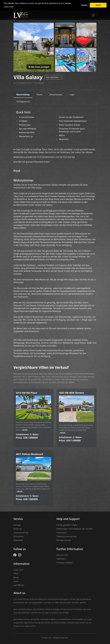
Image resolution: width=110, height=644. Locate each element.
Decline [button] (84, 5)
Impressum (62, 533)
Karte (16, 581)
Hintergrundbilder (65, 563)
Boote (16, 577)
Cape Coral (18, 570)
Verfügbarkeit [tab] (23, 102)
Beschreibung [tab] (23, 95)
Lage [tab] (72, 95)
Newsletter (18, 540)
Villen (16, 574)
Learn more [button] (9, 7)
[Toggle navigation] (93, 15)
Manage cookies (64, 540)
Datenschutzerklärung (66, 536)
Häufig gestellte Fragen (67, 525)
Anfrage (17, 525)
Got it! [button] (98, 5)
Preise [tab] (40, 95)
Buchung (17, 529)
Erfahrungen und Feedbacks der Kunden (75, 529)
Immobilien (19, 536)
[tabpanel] (55, 233)
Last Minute (19, 585)
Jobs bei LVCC (62, 555)
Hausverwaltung (21, 533)
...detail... (25, 430)
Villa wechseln (52, 77)
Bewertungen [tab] (56, 95)
